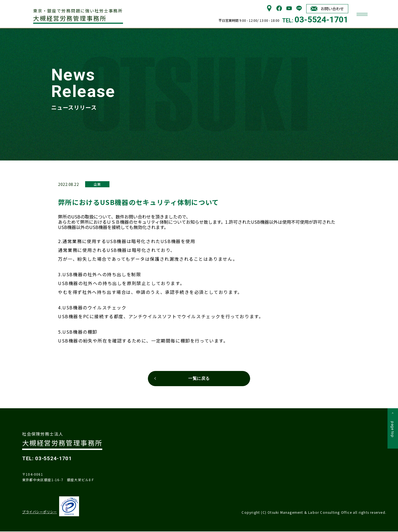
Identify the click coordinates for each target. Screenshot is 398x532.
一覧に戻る (199, 379)
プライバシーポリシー (39, 513)
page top (393, 431)
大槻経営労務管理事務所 (79, 15)
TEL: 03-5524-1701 (48, 459)
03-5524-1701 (321, 20)
